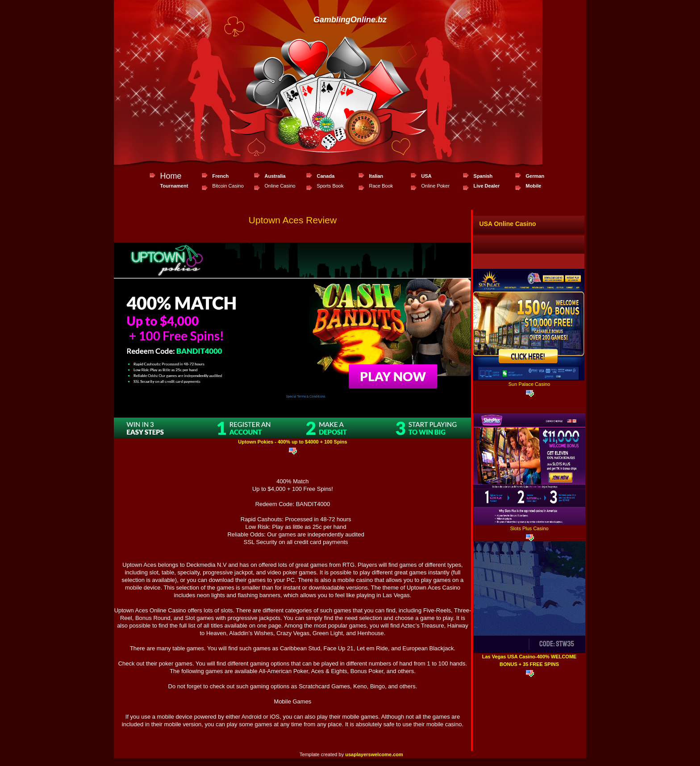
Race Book (381, 186)
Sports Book (330, 186)
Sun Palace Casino (529, 384)
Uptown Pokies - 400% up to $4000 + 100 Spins (292, 442)
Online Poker (436, 186)
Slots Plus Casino (529, 528)
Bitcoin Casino (228, 186)
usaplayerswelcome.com (374, 754)
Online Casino (280, 186)
